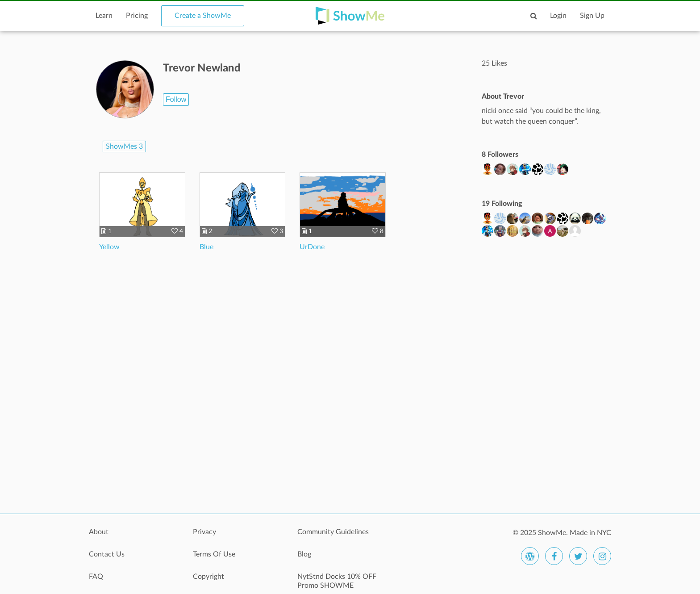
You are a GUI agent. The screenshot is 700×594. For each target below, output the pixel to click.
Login (558, 16)
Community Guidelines (333, 532)
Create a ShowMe (203, 16)
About (99, 532)
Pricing (137, 16)
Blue (206, 247)
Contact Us (107, 554)
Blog (304, 554)
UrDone (312, 247)
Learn (104, 16)
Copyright (208, 577)
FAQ (96, 577)
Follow (176, 99)
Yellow (109, 247)
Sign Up (592, 16)
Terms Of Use (214, 554)
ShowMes (124, 146)
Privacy (204, 532)
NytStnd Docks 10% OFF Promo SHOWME (337, 581)
